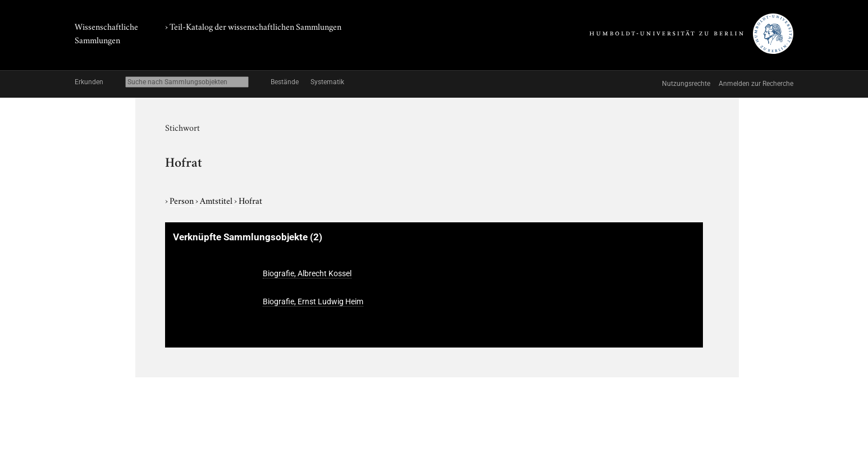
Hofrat (250, 200)
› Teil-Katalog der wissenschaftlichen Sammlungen (253, 26)
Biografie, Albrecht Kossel (307, 273)
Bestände (285, 82)
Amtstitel (217, 200)
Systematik (327, 82)
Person (182, 200)
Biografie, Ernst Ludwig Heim (313, 301)
